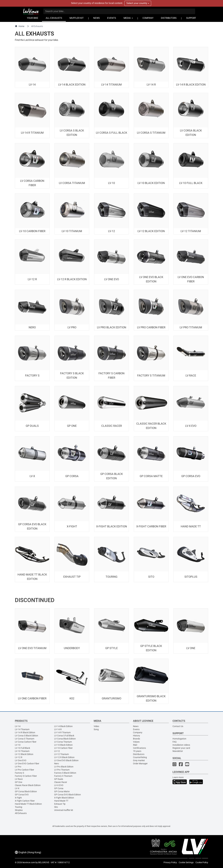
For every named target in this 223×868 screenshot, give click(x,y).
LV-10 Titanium (22, 751)
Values (136, 742)
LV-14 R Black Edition (25, 732)
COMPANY (148, 18)
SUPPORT (191, 18)
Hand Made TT (61, 801)
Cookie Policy (202, 862)
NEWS (96, 18)
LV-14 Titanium (22, 729)
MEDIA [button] (128, 18)
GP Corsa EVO (22, 795)
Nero (57, 764)
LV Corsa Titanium (63, 742)
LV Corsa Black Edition (65, 739)
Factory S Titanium (63, 776)
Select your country (138, 3)
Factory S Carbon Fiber (26, 776)
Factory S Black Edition (65, 773)
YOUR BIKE (33, 18)
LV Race (19, 779)
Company (138, 732)
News (136, 726)
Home (20, 26)
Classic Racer (61, 782)
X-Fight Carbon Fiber (25, 801)
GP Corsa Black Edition (26, 791)
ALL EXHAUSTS (54, 18)
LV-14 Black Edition (63, 726)
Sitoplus (19, 810)
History (137, 736)
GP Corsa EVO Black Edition (68, 795)
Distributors (139, 754)
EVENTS (112, 18)
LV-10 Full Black (22, 748)
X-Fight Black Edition (64, 798)
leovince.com (29, 862)
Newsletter (178, 751)
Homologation (179, 739)
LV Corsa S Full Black (64, 736)
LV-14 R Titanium (62, 732)
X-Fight (18, 798)
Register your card (181, 748)
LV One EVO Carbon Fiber (27, 764)
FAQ (175, 742)
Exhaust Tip (60, 804)
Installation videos (181, 745)
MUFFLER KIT (77, 18)
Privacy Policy (170, 862)
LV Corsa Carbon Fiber (26, 742)
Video (96, 726)
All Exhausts (21, 813)
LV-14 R (58, 729)
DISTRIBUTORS (169, 18)
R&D (135, 745)
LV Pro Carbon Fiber (24, 770)
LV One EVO (21, 760)
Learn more (178, 777)
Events (136, 729)
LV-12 (57, 751)
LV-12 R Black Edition (64, 757)
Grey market (139, 760)
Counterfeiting (140, 757)
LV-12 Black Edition (24, 754)
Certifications (139, 748)
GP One (19, 782)
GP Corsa (59, 788)
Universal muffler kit (64, 810)
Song (96, 729)
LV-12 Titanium (61, 754)
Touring (19, 807)
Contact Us (178, 726)
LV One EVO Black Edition (66, 760)
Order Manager (140, 764)
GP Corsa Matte (62, 791)
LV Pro (18, 767)
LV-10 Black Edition (63, 745)
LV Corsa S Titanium (25, 739)
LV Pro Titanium (62, 770)
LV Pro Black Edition (64, 767)
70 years (137, 751)
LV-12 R (19, 757)
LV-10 (18, 745)
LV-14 (18, 726)
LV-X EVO (59, 785)
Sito (56, 807)
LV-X (17, 788)
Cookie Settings (186, 862)
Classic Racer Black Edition (28, 785)
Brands (137, 739)
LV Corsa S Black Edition (26, 736)
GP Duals (59, 779)
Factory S (19, 773)
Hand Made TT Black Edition (28, 804)
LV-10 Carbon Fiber (63, 748)
